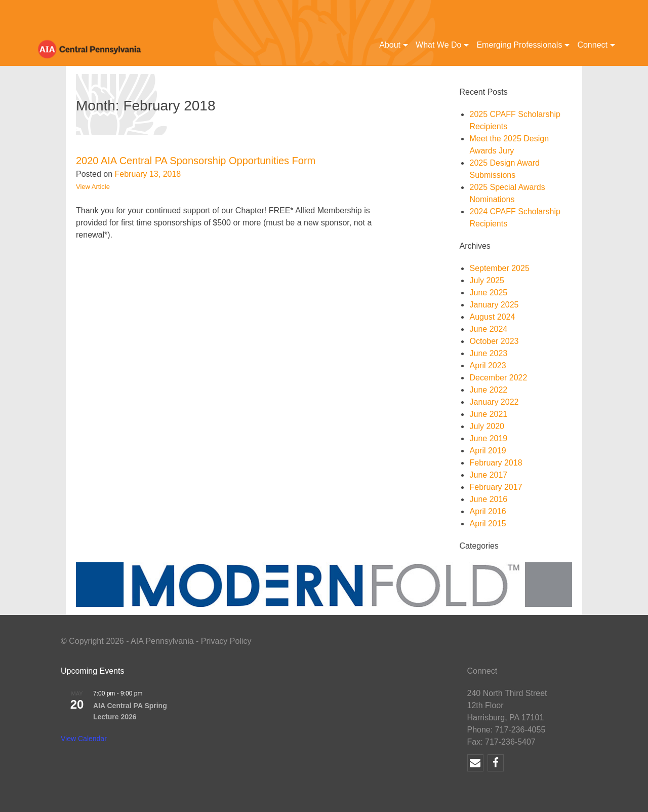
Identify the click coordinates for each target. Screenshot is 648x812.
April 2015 (488, 524)
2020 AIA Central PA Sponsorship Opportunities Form (196, 161)
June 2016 (488, 499)
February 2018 (496, 463)
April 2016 (488, 511)
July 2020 (487, 426)
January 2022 (494, 402)
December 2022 (498, 378)
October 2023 (494, 341)
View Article (93, 187)
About (390, 45)
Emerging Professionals (519, 45)
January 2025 (494, 305)
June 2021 (488, 414)
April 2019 (488, 451)
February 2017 (496, 487)
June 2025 (488, 293)
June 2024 (488, 329)
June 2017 (488, 475)
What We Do (438, 45)
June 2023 (488, 353)
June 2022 (488, 390)
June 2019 (488, 438)
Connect (592, 45)
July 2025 (487, 280)
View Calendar (84, 739)
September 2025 (499, 268)
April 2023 (488, 365)
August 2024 (492, 317)
